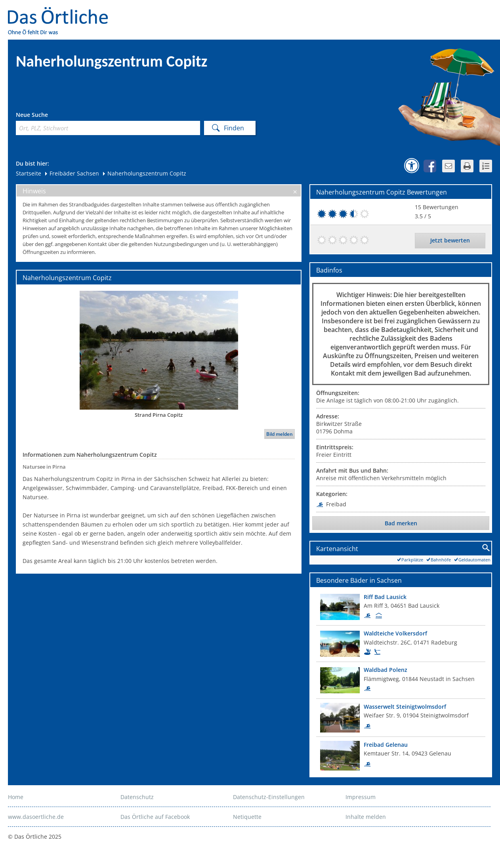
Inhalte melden (366, 817)
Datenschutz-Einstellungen (269, 797)
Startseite (29, 173)
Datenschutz (137, 797)
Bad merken (401, 523)
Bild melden (280, 434)
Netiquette (247, 817)
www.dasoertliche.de (36, 817)
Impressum (361, 797)
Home (16, 797)
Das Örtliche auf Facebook (155, 817)
